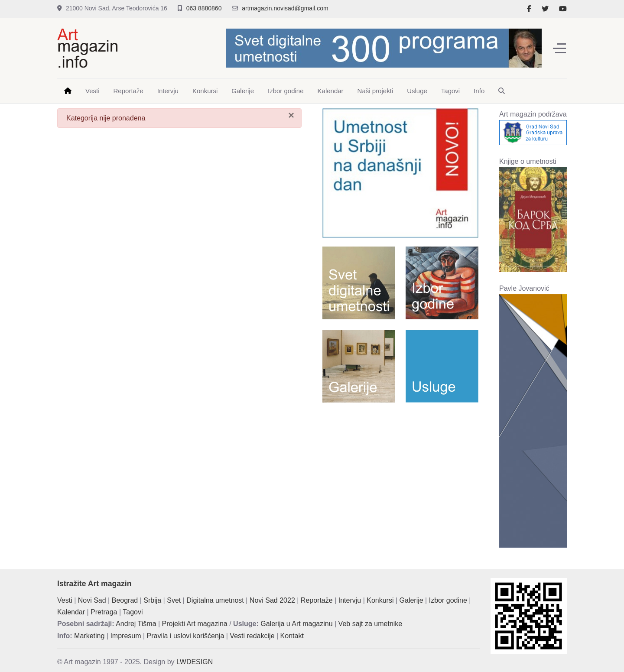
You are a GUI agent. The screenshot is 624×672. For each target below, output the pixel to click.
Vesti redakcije (252, 636)
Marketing (89, 636)
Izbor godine (448, 600)
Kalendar (71, 612)
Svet (174, 600)
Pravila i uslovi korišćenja (186, 636)
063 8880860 (204, 8)
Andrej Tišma (136, 624)
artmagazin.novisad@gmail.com (285, 8)
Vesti (65, 600)
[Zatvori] (291, 115)
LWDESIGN (195, 662)
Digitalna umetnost (215, 600)
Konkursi (380, 600)
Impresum (125, 636)
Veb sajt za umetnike (370, 624)
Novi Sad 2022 (272, 600)
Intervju (350, 600)
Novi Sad (92, 600)
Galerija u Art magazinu (296, 624)
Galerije (411, 600)
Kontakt (292, 636)
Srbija (152, 600)
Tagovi (133, 612)
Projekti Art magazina (195, 624)
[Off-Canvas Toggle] (559, 48)
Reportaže (317, 600)
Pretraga (104, 612)
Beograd (125, 600)
